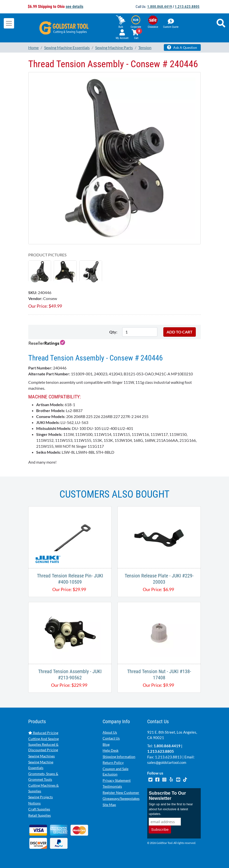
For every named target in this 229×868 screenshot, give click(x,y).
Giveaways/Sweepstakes (121, 798)
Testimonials (112, 786)
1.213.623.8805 (187, 7)
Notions (34, 803)
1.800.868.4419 (160, 7)
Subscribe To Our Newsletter (167, 796)
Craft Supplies (39, 809)
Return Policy (113, 763)
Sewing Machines (42, 756)
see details (74, 7)
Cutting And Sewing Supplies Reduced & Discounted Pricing (43, 744)
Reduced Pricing (43, 733)
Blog (106, 744)
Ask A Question (182, 47)
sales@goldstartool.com (167, 762)
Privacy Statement (117, 780)
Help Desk (111, 750)
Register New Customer (121, 793)
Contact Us (111, 738)
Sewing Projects (41, 797)
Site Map (109, 805)
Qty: (113, 332)
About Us (110, 732)
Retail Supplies (40, 815)
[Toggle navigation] (9, 23)
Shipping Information (119, 757)
